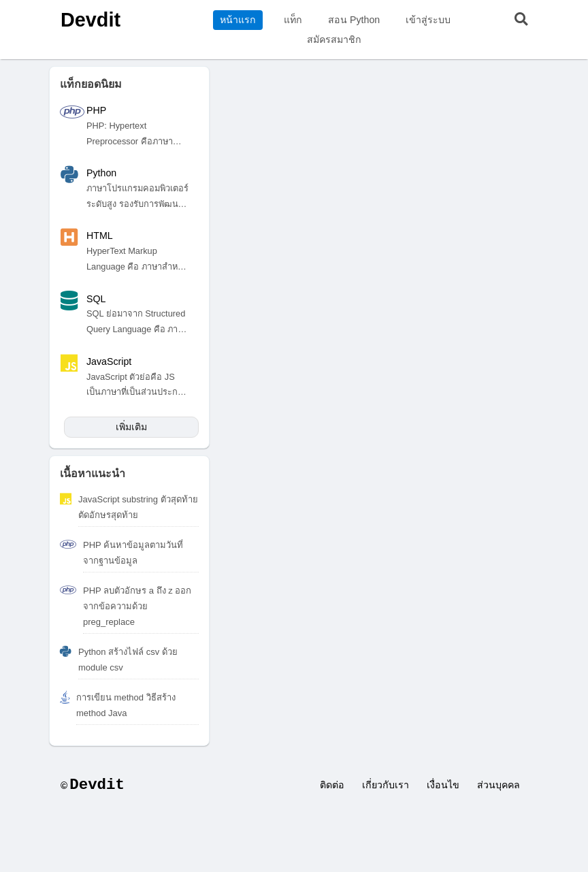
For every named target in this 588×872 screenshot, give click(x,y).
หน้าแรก (238, 20)
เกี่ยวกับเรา (386, 785)
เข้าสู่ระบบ (428, 20)
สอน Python (354, 20)
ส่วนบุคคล (499, 785)
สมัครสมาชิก (334, 39)
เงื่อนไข (443, 785)
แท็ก (293, 20)
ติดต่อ (332, 785)
